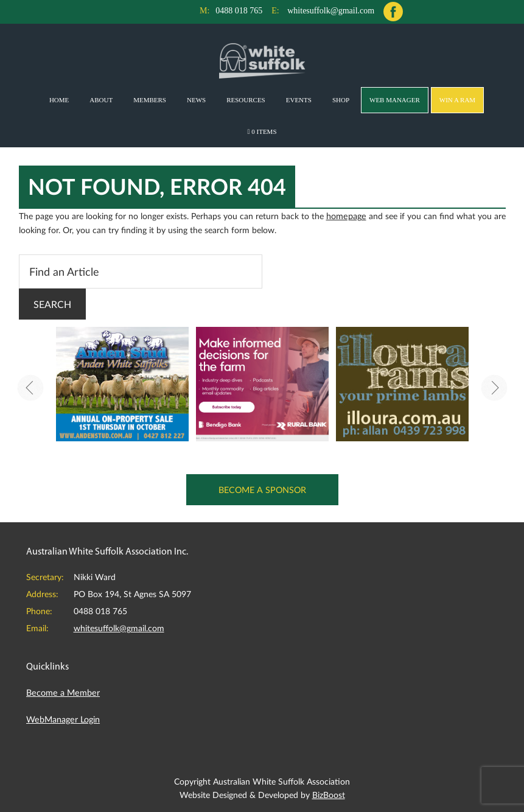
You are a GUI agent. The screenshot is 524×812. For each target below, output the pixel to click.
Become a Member (62, 691)
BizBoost (329, 792)
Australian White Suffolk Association (262, 60)
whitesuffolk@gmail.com (331, 11)
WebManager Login (62, 717)
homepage (346, 215)
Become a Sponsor (262, 488)
